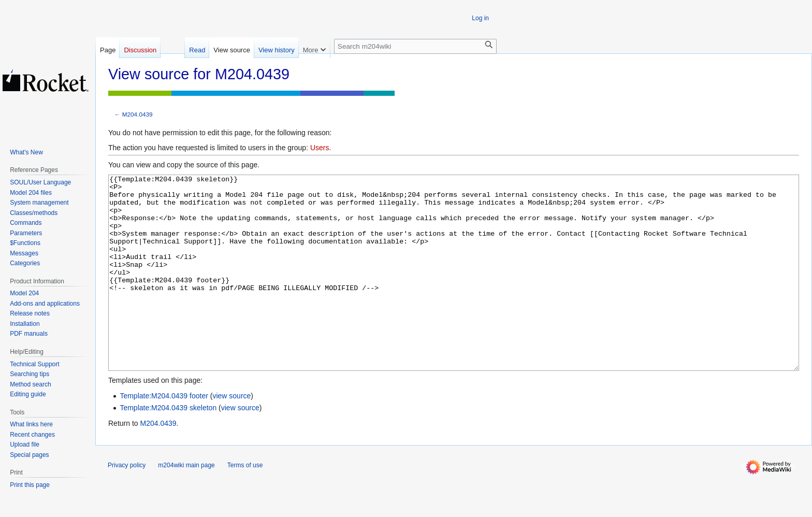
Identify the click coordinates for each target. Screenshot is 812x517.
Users (320, 148)
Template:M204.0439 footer (164, 435)
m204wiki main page (186, 504)
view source (231, 435)
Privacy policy (127, 504)
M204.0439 (137, 114)
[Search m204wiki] (415, 46)
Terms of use (245, 504)
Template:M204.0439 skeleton (168, 447)
